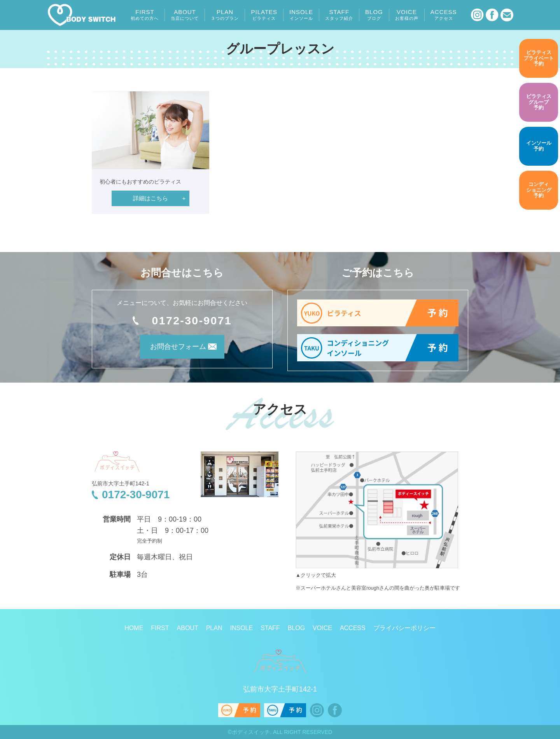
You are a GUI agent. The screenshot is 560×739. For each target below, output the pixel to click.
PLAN (225, 15)
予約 (539, 58)
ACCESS (444, 15)
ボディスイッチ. (252, 732)
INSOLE (301, 15)
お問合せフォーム (171, 349)
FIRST (145, 15)
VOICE (407, 15)
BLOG (374, 15)
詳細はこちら (150, 198)
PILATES (264, 15)
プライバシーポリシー (404, 628)
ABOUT (185, 15)
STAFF (339, 15)
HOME (134, 628)
